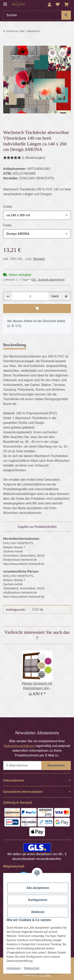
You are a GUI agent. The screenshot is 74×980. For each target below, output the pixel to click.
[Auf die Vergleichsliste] (52, 53)
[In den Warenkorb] (6, 43)
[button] (50, 5)
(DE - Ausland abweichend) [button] (48, 280)
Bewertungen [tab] (44, 345)
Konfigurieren (38, 900)
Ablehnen (38, 912)
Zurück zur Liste (15, 31)
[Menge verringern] (8, 296)
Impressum (13, 968)
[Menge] (30, 296)
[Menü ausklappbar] (5, 2)
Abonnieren (56, 765)
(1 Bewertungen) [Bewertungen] (24, 158)
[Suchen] (32, 15)
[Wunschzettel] (58, 5)
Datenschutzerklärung (19, 746)
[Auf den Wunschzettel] (63, 53)
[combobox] (37, 215)
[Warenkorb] (66, 5)
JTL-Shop (45, 975)
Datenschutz (32, 968)
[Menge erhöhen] (66, 296)
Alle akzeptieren (38, 888)
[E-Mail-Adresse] (22, 766)
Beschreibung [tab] (15, 345)
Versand (39, 259)
